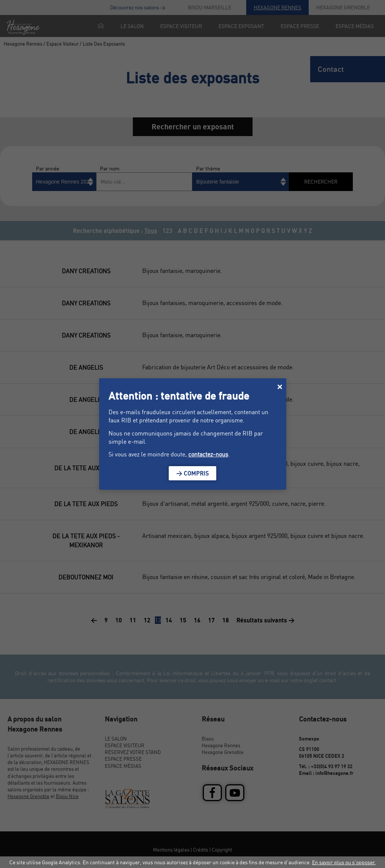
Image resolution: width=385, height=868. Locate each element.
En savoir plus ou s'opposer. (344, 862)
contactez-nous (208, 454)
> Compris (192, 473)
